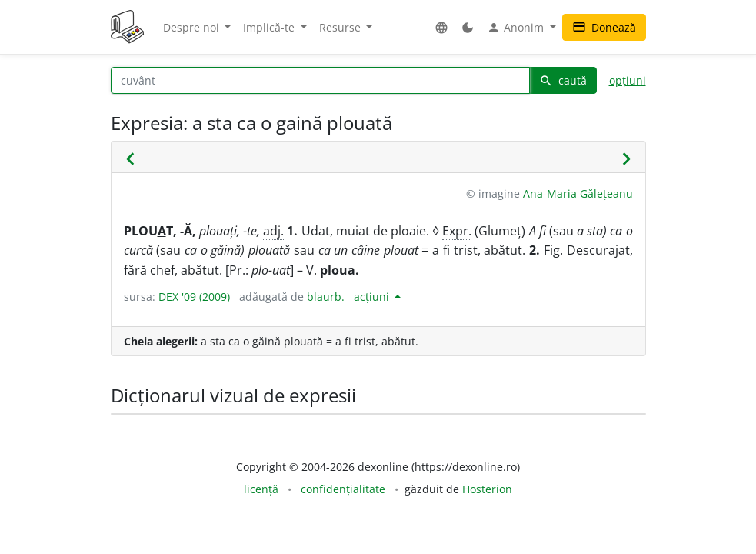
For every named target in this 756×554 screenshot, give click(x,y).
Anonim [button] (517, 28)
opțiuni (628, 80)
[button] (441, 27)
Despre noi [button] (193, 27)
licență (261, 489)
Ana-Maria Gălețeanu (578, 194)
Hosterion (487, 489)
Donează (604, 27)
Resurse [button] (341, 27)
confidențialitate (343, 489)
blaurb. (326, 297)
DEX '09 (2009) (194, 297)
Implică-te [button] (270, 27)
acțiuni (373, 297)
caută (563, 80)
